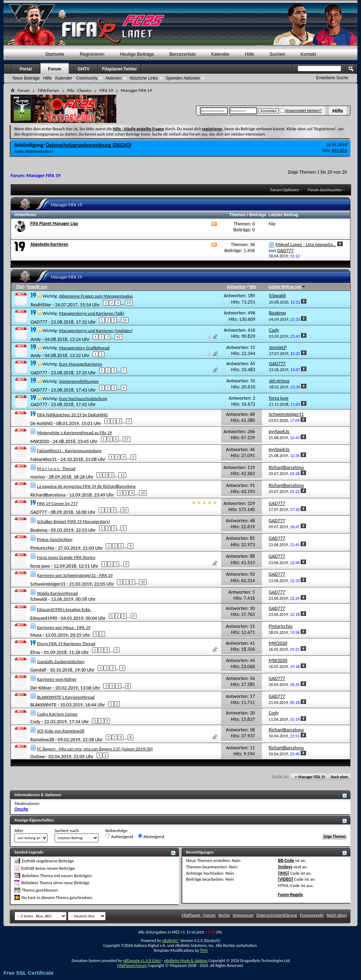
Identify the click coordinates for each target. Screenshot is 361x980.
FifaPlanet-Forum (132, 966)
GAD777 (39, 322)
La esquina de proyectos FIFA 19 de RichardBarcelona (86, 486)
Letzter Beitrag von (287, 287)
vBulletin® (171, 941)
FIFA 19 (106, 90)
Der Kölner (41, 688)
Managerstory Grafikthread (84, 348)
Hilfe (338, 111)
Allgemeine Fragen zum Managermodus (96, 296)
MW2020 (40, 441)
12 (122, 475)
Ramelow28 (42, 739)
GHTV (83, 69)
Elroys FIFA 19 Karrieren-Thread (66, 644)
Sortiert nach (67, 831)
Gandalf (38, 670)
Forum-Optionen (285, 190)
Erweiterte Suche (332, 78)
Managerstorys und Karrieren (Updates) (96, 330)
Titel (20, 287)
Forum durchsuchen (325, 190)
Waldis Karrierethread (57, 593)
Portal (26, 69)
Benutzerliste (182, 54)
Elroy (35, 652)
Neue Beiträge (26, 78)
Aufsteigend (119, 836)
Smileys (285, 867)
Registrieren (92, 54)
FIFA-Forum (48, 90)
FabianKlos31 (44, 459)
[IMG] (283, 873)
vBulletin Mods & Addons (186, 961)
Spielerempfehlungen (79, 381)
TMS (204, 950)
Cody (35, 722)
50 (125, 320)
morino (38, 477)
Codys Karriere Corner (57, 714)
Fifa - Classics (79, 90)
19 (129, 303)
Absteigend (151, 836)
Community (87, 78)
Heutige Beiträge (137, 54)
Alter (19, 831)
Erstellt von (37, 287)
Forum (54, 69)
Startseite (55, 54)
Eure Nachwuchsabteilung (83, 398)
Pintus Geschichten (55, 539)
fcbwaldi (39, 599)
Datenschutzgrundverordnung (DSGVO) (89, 145)
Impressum (243, 915)
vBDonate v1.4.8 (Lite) (142, 961)
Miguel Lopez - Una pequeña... (306, 245)
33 (124, 510)
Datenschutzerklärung (277, 915)
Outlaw (38, 756)
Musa (36, 635)
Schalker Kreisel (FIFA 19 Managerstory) (74, 521)
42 (118, 337)
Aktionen (113, 78)
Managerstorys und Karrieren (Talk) (91, 313)
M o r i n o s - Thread (56, 469)
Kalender (220, 54)
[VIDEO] (285, 879)
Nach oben (339, 777)
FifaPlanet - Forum (199, 915)
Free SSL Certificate (29, 973)
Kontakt (308, 54)
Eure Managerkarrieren (80, 364)
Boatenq (39, 530)
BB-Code (286, 860)
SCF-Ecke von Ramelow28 (61, 731)
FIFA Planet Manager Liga (54, 223)
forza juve (40, 566)
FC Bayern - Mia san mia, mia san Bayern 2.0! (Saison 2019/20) (95, 749)
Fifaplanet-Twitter (119, 69)
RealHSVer (41, 305)
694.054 (339, 150)
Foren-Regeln (290, 895)
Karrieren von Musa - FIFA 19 (64, 627)
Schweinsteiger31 (48, 584)
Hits (253, 287)
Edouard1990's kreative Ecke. (64, 609)
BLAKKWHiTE (43, 705)
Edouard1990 (44, 618)
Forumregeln (312, 915)
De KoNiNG (41, 423)
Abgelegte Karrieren (49, 244)
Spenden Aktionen (183, 78)
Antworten (236, 287)
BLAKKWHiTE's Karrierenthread (66, 697)
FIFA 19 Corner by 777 (57, 503)
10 (143, 493)
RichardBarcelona (48, 495)
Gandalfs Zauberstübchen (61, 661)
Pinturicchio (42, 548)
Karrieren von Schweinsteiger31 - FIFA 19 (75, 575)
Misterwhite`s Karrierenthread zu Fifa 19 (75, 433)
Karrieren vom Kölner (57, 679)
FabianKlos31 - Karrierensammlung (69, 451)
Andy (19, 151)
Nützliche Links (144, 78)
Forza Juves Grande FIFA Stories (66, 557)
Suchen (277, 54)
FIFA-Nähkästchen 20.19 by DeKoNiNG (72, 415)
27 (127, 439)
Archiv (224, 915)
